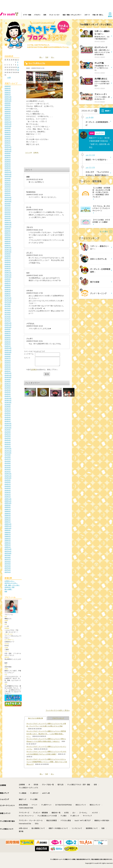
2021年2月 (8, 218)
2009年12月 (8, 499)
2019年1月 (8, 271)
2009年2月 (8, 520)
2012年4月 (8, 440)
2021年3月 (8, 216)
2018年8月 (8, 281)
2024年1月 (8, 145)
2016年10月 (8, 327)
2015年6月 (8, 361)
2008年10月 (8, 528)
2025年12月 (8, 97)
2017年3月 (8, 317)
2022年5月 (8, 187)
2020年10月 (8, 227)
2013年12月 (8, 398)
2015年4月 (8, 365)
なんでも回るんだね (37, 63)
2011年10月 (8, 453)
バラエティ (37, 15)
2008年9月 (8, 530)
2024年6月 (8, 134)
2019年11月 (8, 250)
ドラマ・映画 (27, 15)
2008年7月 (8, 534)
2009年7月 (8, 509)
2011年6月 (8, 461)
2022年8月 (8, 180)
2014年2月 (8, 394)
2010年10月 (8, 478)
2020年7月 (8, 233)
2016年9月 (8, 329)
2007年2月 (8, 570)
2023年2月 (8, 168)
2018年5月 (8, 287)
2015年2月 (8, 369)
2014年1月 (8, 396)
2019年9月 (8, 254)
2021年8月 (8, 206)
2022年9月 (8, 178)
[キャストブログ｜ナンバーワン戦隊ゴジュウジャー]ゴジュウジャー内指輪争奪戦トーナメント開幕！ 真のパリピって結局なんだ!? (47, 762)
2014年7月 (8, 384)
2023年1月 (8, 170)
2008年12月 (8, 524)
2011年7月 (8, 459)
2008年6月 (8, 536)
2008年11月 (8, 526)
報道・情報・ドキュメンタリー (72, 15)
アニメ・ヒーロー (54, 15)
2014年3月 (8, 392)
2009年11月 (8, 501)
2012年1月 (8, 446)
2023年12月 (8, 147)
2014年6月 (8, 386)
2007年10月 (8, 553)
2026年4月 (8, 88)
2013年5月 (8, 413)
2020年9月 (8, 229)
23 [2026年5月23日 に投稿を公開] (18, 70)
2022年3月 (8, 191)
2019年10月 (8, 252)
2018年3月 (8, 291)
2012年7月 (8, 434)
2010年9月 (8, 480)
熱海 (6, 591)
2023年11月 (8, 149)
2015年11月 (8, 350)
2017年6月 (8, 310)
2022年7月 (8, 183)
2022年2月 (8, 193)
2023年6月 (8, 160)
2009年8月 (8, 507)
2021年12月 (8, 197)
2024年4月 (8, 139)
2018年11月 (8, 275)
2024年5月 (8, 137)
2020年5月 (8, 237)
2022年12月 (8, 172)
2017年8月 (8, 306)
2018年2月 (8, 294)
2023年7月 (8, 157)
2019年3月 (8, 266)
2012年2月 (8, 444)
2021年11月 (8, 199)
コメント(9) (29, 153)
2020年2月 (8, 243)
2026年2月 (8, 93)
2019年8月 (8, 256)
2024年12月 (8, 122)
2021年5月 (8, 212)
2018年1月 (8, 296)
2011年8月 (8, 457)
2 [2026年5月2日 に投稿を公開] (18, 62)
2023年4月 (8, 164)
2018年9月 (8, 279)
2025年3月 (8, 116)
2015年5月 (8, 363)
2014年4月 (8, 390)
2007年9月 (8, 555)
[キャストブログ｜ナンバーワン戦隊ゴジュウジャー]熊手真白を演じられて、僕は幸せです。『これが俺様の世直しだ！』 (46, 734)
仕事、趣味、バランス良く (12, 585)
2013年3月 (8, 417)
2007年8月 (8, 557)
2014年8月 (8, 382)
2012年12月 (8, 423)
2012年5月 (8, 438)
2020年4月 (8, 239)
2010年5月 (8, 488)
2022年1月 (8, 195)
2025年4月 (8, 113)
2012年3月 (8, 442)
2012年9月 (8, 430)
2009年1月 (8, 522)
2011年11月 (8, 451)
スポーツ (87, 15)
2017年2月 (8, 319)
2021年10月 (8, 201)
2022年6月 (8, 185)
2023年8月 (8, 155)
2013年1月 (8, 421)
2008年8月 (8, 532)
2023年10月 (8, 151)
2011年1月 (8, 472)
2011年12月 (8, 449)
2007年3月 (8, 568)
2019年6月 (8, 260)
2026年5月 (8, 86)
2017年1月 (8, 321)
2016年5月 (8, 338)
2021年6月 (8, 210)
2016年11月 (8, 325)
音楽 (45, 15)
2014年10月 (8, 377)
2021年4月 (8, 214)
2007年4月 (8, 566)
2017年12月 (8, 298)
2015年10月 (8, 352)
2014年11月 (8, 375)
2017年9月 (8, 304)
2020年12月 (8, 222)
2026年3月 (8, 90)
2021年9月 (8, 204)
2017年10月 (8, 302)
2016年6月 (8, 335)
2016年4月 (8, 340)
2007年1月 (8, 572)
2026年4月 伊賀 (9, 587)
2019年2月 (8, 268)
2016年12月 (8, 323)
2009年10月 (8, 503)
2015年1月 (8, 371)
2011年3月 (8, 467)
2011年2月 (8, 469)
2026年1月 (8, 95)
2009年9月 (8, 505)
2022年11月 (8, 174)
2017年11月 (8, 300)
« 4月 (9, 78)
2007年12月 (8, 549)
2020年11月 (8, 224)
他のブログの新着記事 (35, 718)
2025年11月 (8, 99)
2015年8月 (8, 356)
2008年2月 (8, 545)
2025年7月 (8, 107)
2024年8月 (8, 130)
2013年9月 (8, 405)
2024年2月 (8, 143)
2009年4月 (8, 516)
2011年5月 (8, 463)
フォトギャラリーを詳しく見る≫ (58, 710)
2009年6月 (8, 511)
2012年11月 (8, 425)
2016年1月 (8, 346)
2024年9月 (8, 128)
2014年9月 (8, 379)
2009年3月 (8, 518)
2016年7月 (8, 333)
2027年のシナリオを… (11, 583)
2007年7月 (8, 560)
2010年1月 (8, 497)
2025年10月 (8, 101)
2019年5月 (8, 262)
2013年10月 (8, 402)
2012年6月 (8, 436)
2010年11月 (8, 476)
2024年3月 (8, 141)
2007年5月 (8, 564)
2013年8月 (8, 407)
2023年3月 (8, 166)
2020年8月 (8, 231)
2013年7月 (8, 409)
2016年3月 (8, 342)
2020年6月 (8, 235)
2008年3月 (8, 543)
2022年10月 (8, 176)
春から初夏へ (8, 589)
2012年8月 (8, 432)
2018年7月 (8, 283)
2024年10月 (8, 126)
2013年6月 (8, 411)
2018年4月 (8, 289)
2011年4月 (8, 465)
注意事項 (34, 371)
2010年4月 (8, 490)
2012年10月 (8, 428)
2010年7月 (8, 484)
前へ (41, 57)
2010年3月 (8, 492)
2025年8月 (8, 105)
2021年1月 (8, 220)
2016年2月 (8, 344)
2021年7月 (8, 208)
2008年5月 (8, 539)
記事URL (36, 153)
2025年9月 (8, 103)
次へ (53, 57)
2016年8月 (8, 331)
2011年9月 (8, 455)
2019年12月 (8, 247)
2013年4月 (8, 415)
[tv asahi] (10, 15)
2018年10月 (8, 277)
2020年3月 (8, 241)
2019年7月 (8, 258)
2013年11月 (8, 400)
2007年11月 (8, 551)
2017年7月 (8, 308)
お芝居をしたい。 (10, 581)
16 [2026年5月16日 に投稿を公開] (18, 67)
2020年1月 (8, 245)
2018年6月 (8, 285)
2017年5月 (8, 312)
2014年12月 (8, 373)
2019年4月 (8, 264)
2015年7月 (8, 358)
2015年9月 (8, 354)
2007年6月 (8, 562)
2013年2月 (8, 419)
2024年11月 (8, 124)
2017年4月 (8, 315)
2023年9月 (8, 153)
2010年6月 (8, 486)
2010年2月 (8, 495)
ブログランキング (58, 718)
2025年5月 (8, 111)
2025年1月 (8, 120)
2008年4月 (8, 541)
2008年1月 (8, 547)
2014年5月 (8, 388)
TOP (47, 57)
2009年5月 (8, 514)
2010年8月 (8, 482)
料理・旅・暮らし (98, 15)
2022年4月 (8, 189)
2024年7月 (8, 132)
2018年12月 (8, 273)
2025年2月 (8, 118)
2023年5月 (8, 162)
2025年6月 (8, 109)
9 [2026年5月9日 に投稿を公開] (18, 65)
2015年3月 (8, 367)
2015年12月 (8, 348)
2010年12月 (8, 474)
